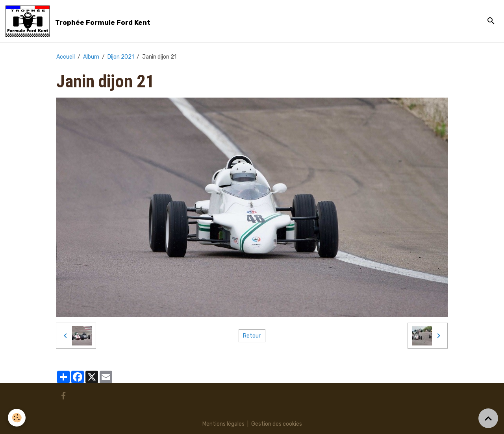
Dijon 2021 (121, 57)
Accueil (66, 57)
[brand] (79, 21)
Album (91, 57)
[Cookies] (17, 418)
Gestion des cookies (277, 424)
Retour (252, 336)
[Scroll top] (488, 418)
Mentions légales (223, 424)
